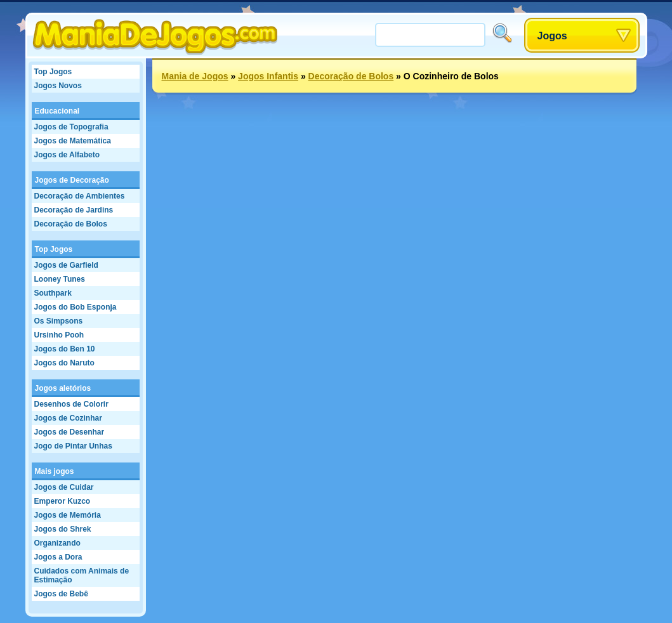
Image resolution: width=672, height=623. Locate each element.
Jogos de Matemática (73, 141)
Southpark (53, 293)
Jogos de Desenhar (69, 432)
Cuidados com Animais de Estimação (82, 575)
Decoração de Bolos (71, 224)
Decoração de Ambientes (80, 196)
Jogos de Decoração (72, 180)
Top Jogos (53, 72)
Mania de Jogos (195, 76)
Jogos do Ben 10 (65, 349)
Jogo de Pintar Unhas (73, 446)
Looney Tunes (60, 279)
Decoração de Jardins (74, 210)
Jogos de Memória (68, 515)
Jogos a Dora (58, 557)
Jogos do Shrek (63, 529)
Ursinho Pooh (59, 335)
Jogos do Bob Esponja (76, 307)
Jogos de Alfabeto (67, 155)
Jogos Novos (58, 86)
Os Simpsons (59, 321)
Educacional (57, 111)
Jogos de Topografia (71, 127)
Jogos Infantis (268, 76)
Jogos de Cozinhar (68, 418)
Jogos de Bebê (61, 594)
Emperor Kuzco (63, 501)
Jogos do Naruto (64, 363)
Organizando (57, 543)
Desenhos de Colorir (71, 404)
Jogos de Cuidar (64, 487)
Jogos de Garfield (66, 265)
